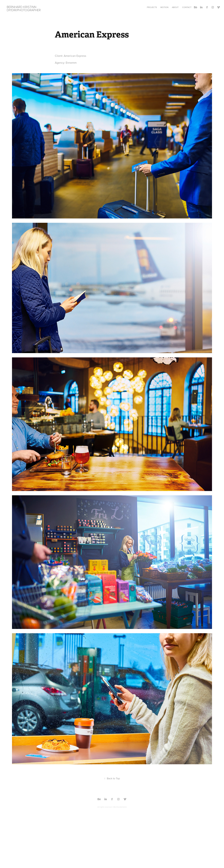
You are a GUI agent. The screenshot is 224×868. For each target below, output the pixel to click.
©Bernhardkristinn (119, 807)
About (175, 7)
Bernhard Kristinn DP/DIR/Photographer (24, 8)
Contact (187, 7)
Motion (164, 7)
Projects (152, 7)
